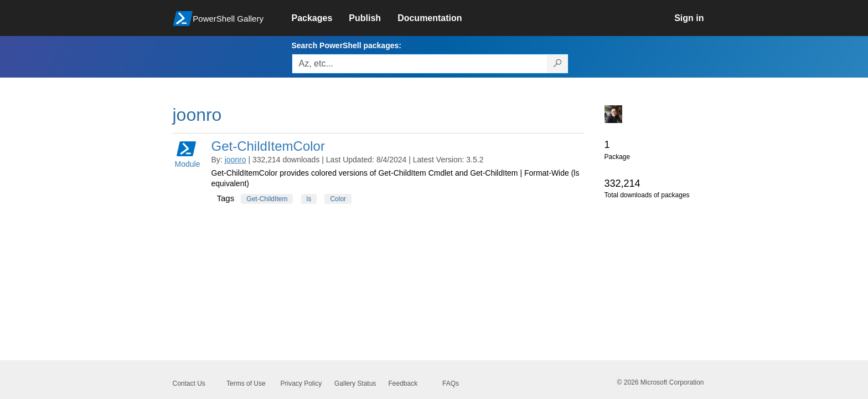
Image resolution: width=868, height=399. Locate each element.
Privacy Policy (301, 383)
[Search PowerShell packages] (558, 64)
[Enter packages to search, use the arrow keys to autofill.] (420, 64)
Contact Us (189, 383)
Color (338, 199)
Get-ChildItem (267, 199)
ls (309, 199)
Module (188, 154)
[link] (321, 18)
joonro (236, 160)
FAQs (451, 383)
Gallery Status (355, 383)
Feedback (403, 383)
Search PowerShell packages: (347, 45)
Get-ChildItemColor (268, 146)
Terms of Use (246, 383)
